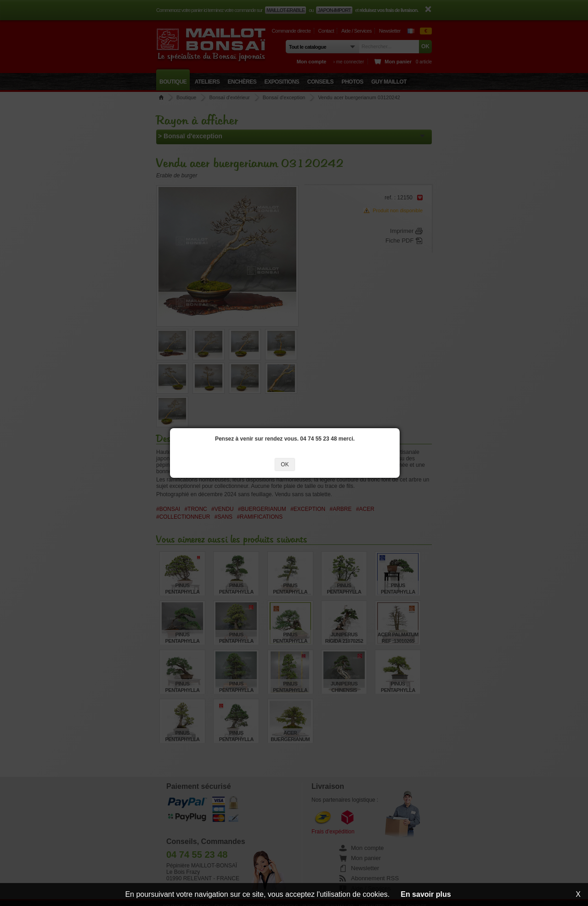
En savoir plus (426, 894)
